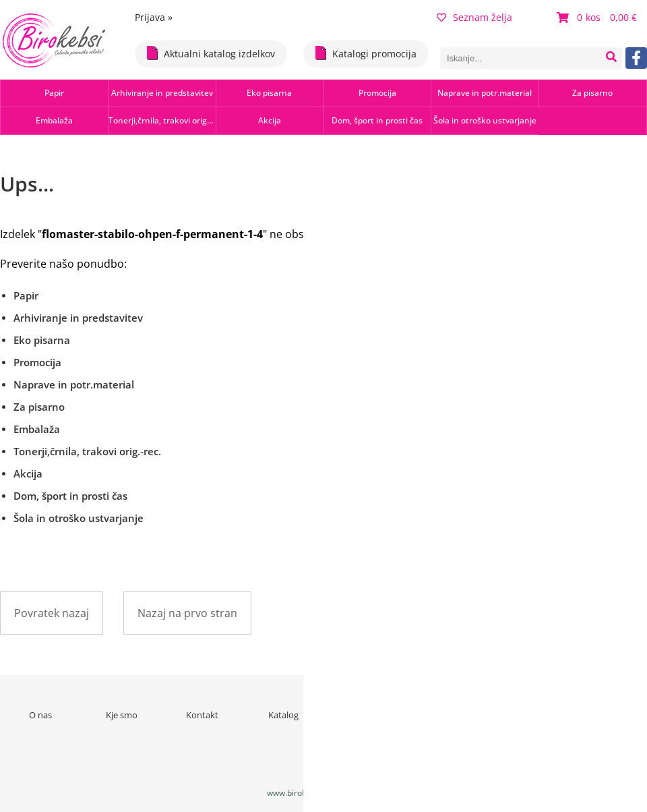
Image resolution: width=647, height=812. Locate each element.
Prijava (154, 17)
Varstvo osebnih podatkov (526, 721)
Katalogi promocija (366, 53)
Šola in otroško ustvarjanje (485, 120)
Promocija (377, 93)
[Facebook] (636, 58)
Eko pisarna (269, 93)
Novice (364, 715)
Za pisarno (592, 93)
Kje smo (122, 715)
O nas (40, 715)
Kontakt (202, 715)
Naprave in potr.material (485, 93)
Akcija (270, 120)
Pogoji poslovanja (445, 715)
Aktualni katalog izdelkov (211, 53)
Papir (54, 93)
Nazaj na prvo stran (187, 613)
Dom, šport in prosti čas (377, 120)
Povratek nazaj (52, 613)
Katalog (283, 715)
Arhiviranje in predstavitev (162, 93)
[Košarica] (598, 18)
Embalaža (54, 120)
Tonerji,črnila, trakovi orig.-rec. (162, 120)
